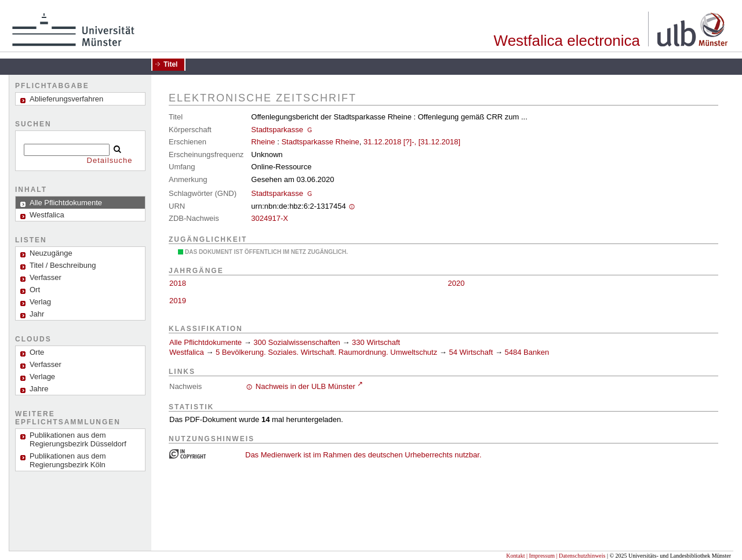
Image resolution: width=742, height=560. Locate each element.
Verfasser (46, 277)
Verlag (40, 302)
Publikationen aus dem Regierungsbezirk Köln (68, 460)
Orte (37, 352)
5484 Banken (527, 352)
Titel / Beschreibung (63, 265)
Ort (35, 290)
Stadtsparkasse (277, 130)
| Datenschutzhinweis (581, 556)
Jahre (39, 389)
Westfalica (187, 352)
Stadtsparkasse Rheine (320, 142)
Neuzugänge (51, 253)
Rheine (263, 142)
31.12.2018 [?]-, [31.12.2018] (412, 142)
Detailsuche (110, 160)
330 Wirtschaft (376, 342)
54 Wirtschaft (471, 352)
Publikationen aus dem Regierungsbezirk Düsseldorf (78, 439)
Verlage (42, 377)
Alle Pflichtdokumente (207, 342)
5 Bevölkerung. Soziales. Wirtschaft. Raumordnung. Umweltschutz (326, 352)
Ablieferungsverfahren (66, 99)
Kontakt (515, 556)
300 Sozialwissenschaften (297, 342)
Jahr (37, 314)
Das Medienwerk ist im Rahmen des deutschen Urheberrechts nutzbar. (363, 455)
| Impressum (541, 556)
